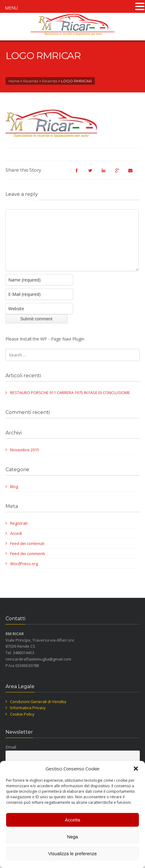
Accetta (72, 820)
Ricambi (31, 81)
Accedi (16, 542)
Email (11, 756)
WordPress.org (24, 573)
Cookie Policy (22, 723)
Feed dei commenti (27, 563)
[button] (136, 769)
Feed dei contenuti (27, 553)
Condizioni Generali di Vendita (38, 711)
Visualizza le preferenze (72, 853)
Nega (73, 837)
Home (14, 81)
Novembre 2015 (25, 459)
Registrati (19, 532)
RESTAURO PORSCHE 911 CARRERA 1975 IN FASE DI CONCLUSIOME (70, 402)
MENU (11, 8)
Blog (14, 496)
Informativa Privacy (28, 717)
